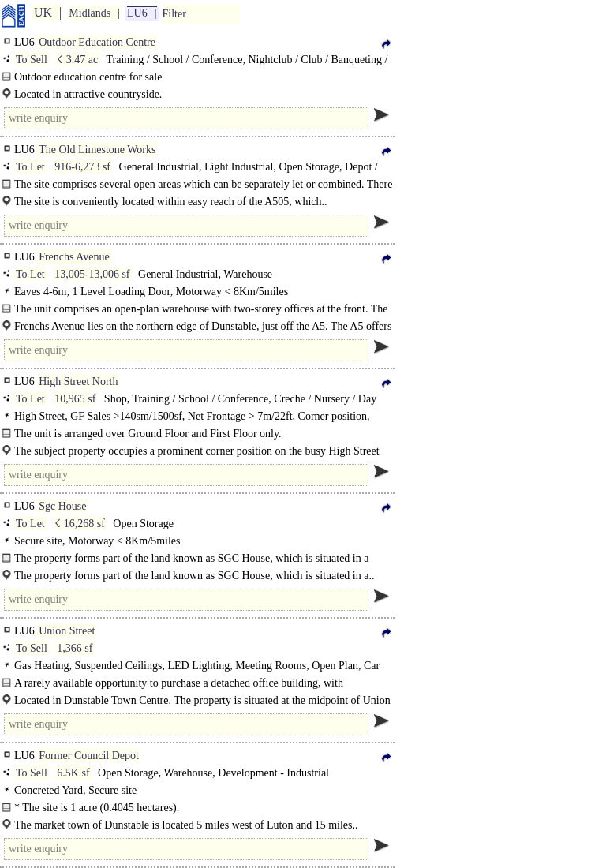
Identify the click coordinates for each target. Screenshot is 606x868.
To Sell (32, 60)
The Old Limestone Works (97, 150)
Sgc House (62, 506)
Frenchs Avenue (74, 257)
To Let (30, 167)
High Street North (78, 382)
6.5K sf (73, 773)
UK (43, 12)
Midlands (90, 13)
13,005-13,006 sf (92, 274)
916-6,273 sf (82, 167)
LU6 (137, 13)
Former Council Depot (89, 756)
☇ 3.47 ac (77, 60)
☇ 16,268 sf (80, 524)
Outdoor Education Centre (97, 42)
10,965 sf (75, 399)
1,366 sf (75, 648)
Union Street (67, 631)
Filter (174, 14)
